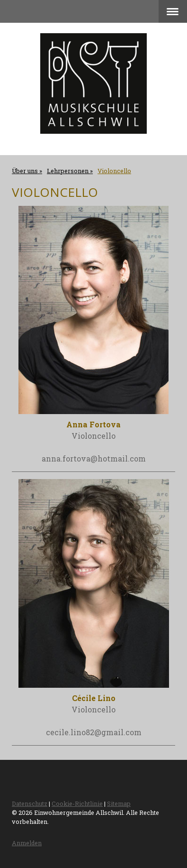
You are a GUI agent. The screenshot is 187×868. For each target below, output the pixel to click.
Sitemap (119, 803)
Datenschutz (30, 803)
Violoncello (93, 709)
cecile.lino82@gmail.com (94, 732)
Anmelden (27, 843)
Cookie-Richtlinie (77, 803)
